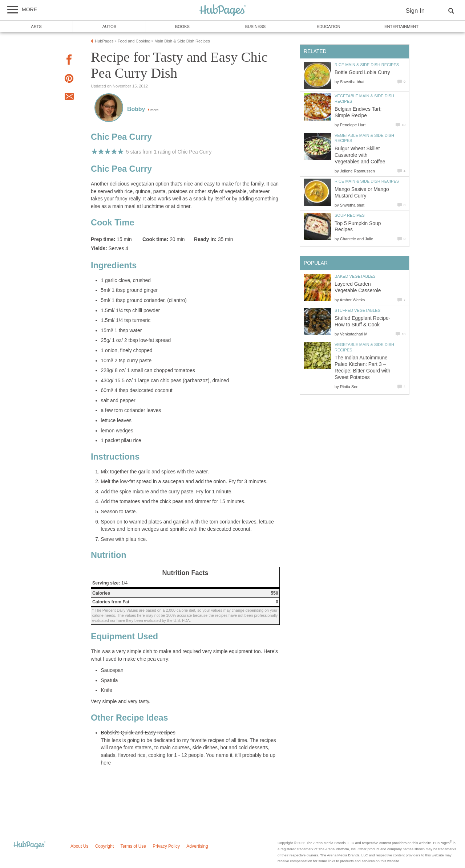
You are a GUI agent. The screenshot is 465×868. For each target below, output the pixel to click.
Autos (109, 27)
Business (256, 27)
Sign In (415, 11)
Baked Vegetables (355, 276)
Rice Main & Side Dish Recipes (367, 65)
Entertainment (401, 27)
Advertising (197, 846)
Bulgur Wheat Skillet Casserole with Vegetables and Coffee (360, 155)
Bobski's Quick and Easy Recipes (138, 733)
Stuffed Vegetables (357, 310)
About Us (79, 846)
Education (328, 27)
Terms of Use (133, 846)
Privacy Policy (166, 846)
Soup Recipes (350, 215)
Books (182, 27)
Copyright (104, 846)
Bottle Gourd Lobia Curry (362, 72)
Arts (36, 27)
